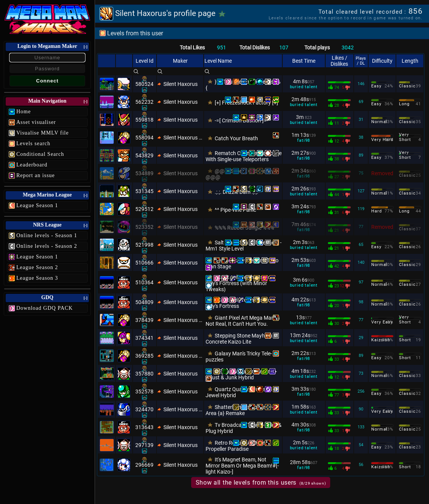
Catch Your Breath (236, 138)
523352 (144, 227)
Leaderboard (32, 165)
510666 (144, 263)
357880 (144, 374)
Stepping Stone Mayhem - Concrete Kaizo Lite (240, 339)
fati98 (304, 140)
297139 (144, 445)
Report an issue (36, 175)
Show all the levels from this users (261, 483)
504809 (144, 302)
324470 (144, 409)
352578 (144, 391)
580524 (144, 84)
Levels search (33, 143)
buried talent (304, 87)
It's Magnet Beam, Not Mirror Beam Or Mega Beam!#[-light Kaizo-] (242, 466)
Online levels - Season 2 (47, 246)
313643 (144, 427)
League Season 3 (37, 278)
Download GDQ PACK (45, 308)
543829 (144, 155)
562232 (144, 102)
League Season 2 (37, 267)
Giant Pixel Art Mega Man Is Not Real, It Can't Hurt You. (243, 321)
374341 (144, 338)
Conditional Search (40, 154)
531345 (144, 191)
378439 (144, 320)
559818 (144, 120)
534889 (144, 173)
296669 (144, 465)
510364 (144, 282)
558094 (144, 138)
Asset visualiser (36, 122)
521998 (144, 245)
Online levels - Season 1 (47, 235)
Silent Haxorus (180, 84)
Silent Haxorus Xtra (183, 138)
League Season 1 (37, 205)
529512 (144, 209)
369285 (144, 356)
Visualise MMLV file (43, 133)
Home (24, 112)
